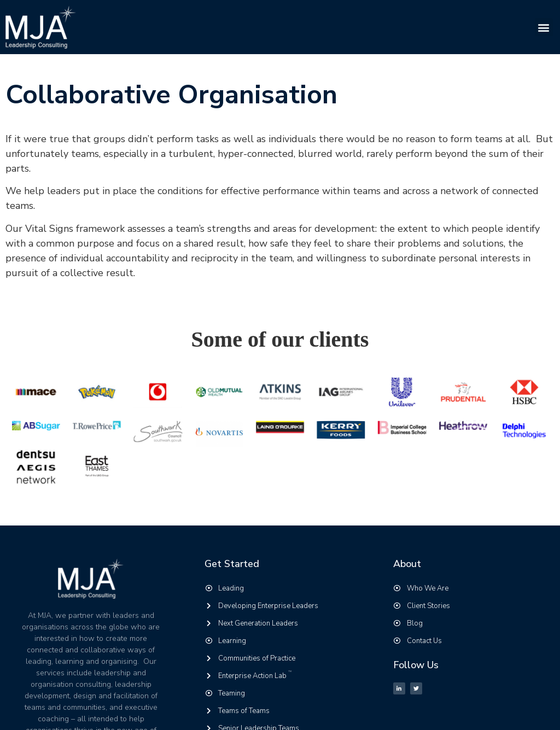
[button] (544, 27)
